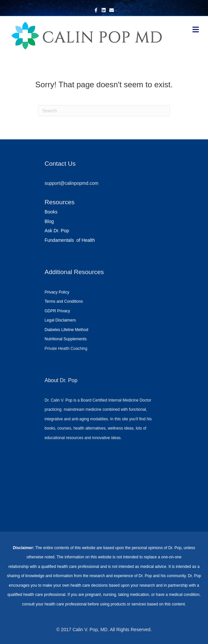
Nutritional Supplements (66, 339)
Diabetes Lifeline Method (66, 330)
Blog (49, 221)
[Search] (104, 111)
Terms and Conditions (64, 301)
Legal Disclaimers (60, 320)
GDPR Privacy (57, 311)
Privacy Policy (57, 292)
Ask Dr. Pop (57, 231)
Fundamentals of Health (70, 240)
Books (51, 212)
